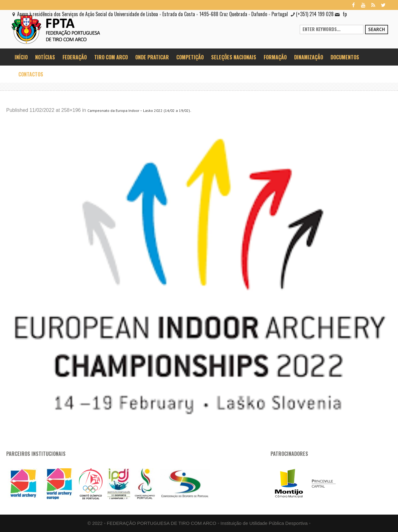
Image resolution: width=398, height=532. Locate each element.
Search (377, 29)
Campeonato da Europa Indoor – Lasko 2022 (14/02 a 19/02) (139, 110)
